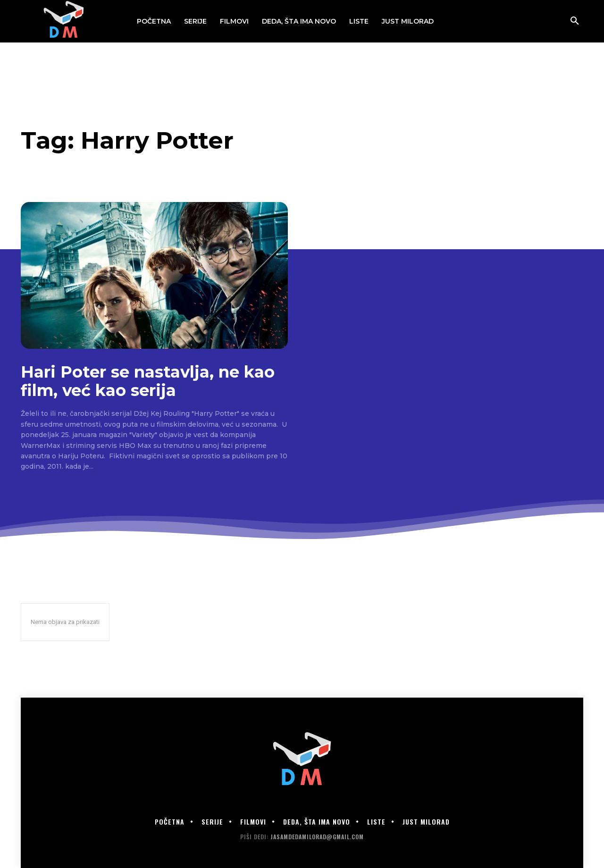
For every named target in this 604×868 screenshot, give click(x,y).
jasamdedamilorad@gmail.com (317, 837)
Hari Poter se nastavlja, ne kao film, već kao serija (148, 381)
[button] (575, 21)
